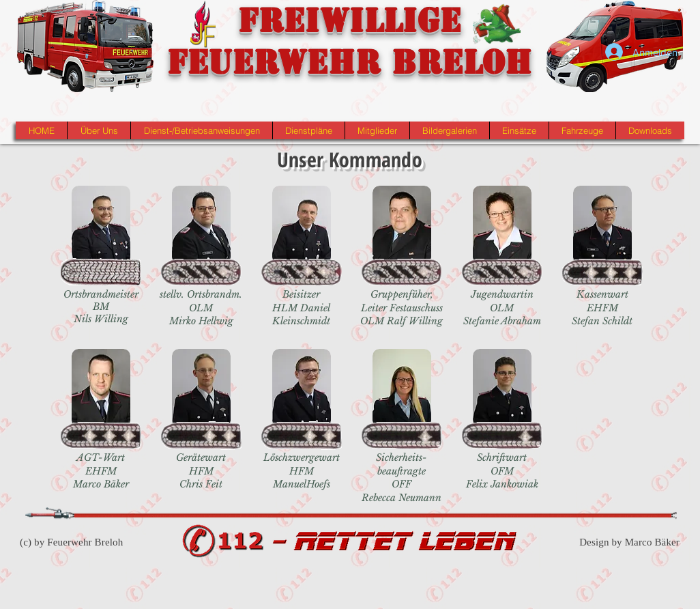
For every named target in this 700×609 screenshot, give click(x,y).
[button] (99, 130)
